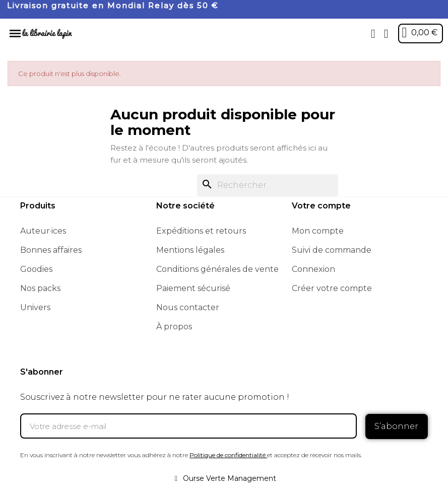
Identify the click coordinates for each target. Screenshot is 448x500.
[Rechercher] (268, 185)
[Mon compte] (386, 34)
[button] (373, 34)
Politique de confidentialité (228, 454)
